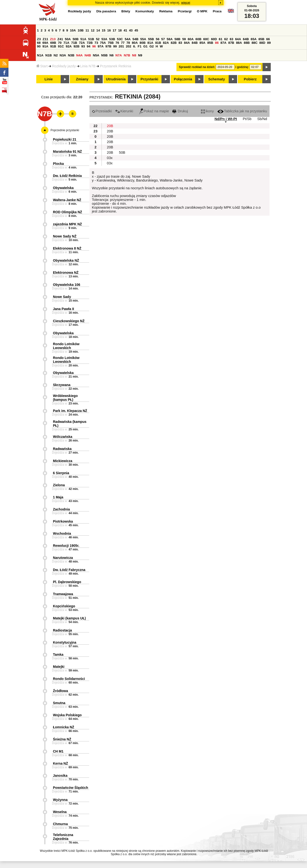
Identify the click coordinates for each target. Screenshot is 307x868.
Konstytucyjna (65, 642)
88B (247, 43)
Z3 (39, 39)
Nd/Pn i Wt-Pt (226, 119)
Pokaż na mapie (154, 111)
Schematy (216, 79)
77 (123, 43)
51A (83, 39)
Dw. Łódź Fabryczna (69, 570)
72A (82, 43)
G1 (146, 46)
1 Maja (58, 497)
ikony (207, 111)
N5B (104, 55)
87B (231, 43)
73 (96, 43)
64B (246, 39)
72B (90, 43)
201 (121, 46)
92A (69, 46)
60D (214, 39)
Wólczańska (63, 437)
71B (74, 43)
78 (128, 43)
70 (60, 43)
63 (231, 39)
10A (73, 30)
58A (170, 39)
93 (83, 46)
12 (93, 30)
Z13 (53, 39)
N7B (127, 55)
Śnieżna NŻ (62, 739)
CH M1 (58, 751)
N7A (119, 55)
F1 (139, 46)
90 (39, 46)
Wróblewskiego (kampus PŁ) (65, 398)
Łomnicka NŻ (64, 727)
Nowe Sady (62, 297)
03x (110, 158)
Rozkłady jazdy (64, 66)
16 (109, 30)
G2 (152, 46)
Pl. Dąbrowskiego (67, 582)
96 (94, 46)
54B (135, 39)
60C (206, 39)
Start (42, 66)
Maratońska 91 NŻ (67, 152)
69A (45, 43)
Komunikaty (145, 11)
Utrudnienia (116, 79)
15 (104, 30)
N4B (88, 55)
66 (268, 39)
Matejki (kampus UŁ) (69, 618)
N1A (40, 55)
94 (89, 46)
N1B (48, 55)
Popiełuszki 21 (65, 139)
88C (255, 43)
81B (158, 43)
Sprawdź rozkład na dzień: (197, 67)
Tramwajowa (63, 594)
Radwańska (62, 449)
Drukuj (180, 111)
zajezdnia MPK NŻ (67, 224)
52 (98, 39)
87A (223, 43)
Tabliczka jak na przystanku (242, 111)
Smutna (59, 703)
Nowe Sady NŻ (65, 236)
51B (91, 39)
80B (143, 43)
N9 (140, 55)
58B (177, 39)
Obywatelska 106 (67, 285)
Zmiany (82, 79)
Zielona (59, 485)
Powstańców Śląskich (71, 788)
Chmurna (60, 824)
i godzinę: (242, 67)
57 (163, 39)
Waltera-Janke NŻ (67, 200)
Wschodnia (62, 533)
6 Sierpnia (61, 473)
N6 (112, 55)
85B (210, 43)
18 (120, 30)
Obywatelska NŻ (66, 260)
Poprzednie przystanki (65, 130)
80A (135, 43)
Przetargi (185, 11)
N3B (71, 55)
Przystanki (149, 79)
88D (262, 43)
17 (114, 30)
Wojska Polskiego (67, 715)
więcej (186, 3)
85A (202, 43)
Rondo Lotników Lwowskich (66, 346)
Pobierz (250, 79)
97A (101, 46)
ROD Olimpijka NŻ (68, 212)
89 (269, 43)
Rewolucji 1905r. (66, 546)
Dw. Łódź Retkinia (67, 176)
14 (98, 30)
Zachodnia (61, 509)
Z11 (45, 39)
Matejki (59, 667)
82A (166, 43)
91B (53, 46)
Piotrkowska (63, 521)
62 (226, 39)
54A (128, 39)
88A (239, 43)
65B (261, 39)
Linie (49, 79)
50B (75, 39)
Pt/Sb (247, 119)
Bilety (126, 11)
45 (136, 30)
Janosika (60, 776)
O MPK (202, 11)
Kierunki (124, 111)
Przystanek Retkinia (116, 66)
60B (198, 39)
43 (131, 30)
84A (187, 43)
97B (108, 46)
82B (174, 43)
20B (110, 126)
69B (53, 43)
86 (217, 43)
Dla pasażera (106, 11)
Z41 (60, 39)
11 (87, 30)
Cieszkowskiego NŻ (69, 321)
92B (76, 46)
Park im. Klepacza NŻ (70, 411)
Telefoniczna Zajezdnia (63, 837)
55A (143, 39)
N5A (96, 55)
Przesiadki (102, 111)
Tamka (58, 655)
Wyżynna (60, 800)
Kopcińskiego (64, 606)
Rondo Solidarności (69, 679)
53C (120, 39)
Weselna (60, 812)
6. (135, 46)
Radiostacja (62, 630)
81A (150, 43)
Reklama (166, 11)
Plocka (58, 164)
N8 (134, 55)
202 (129, 46)
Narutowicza (63, 558)
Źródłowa (60, 691)
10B (80, 30)
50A (68, 39)
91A (45, 46)
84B (195, 43)
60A (190, 39)
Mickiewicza (63, 461)
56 (158, 39)
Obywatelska (63, 188)
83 (180, 43)
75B (111, 43)
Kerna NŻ (60, 763)
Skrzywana (62, 385)
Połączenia (183, 79)
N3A (63, 55)
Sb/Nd (262, 119)
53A (104, 39)
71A (66, 43)
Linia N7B (88, 66)
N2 (56, 55)
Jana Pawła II (63, 309)
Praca (217, 11)
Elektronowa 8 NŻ (67, 248)
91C (61, 46)
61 (221, 39)
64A (238, 39)
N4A (79, 55)
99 (115, 46)
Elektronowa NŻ (66, 273)
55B (151, 39)
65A (254, 39)
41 (125, 30)
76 (117, 43)
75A (103, 43)
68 (39, 43)
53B (112, 39)
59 (184, 39)
